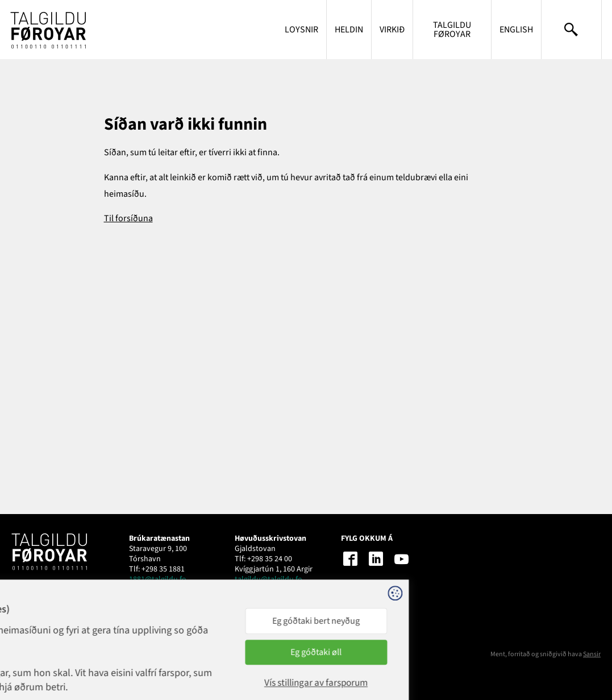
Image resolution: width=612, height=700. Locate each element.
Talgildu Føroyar (452, 30)
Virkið (392, 30)
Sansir (592, 654)
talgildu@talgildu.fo (268, 579)
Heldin (349, 30)
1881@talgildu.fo (158, 579)
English (516, 30)
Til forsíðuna (128, 218)
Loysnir (301, 30)
